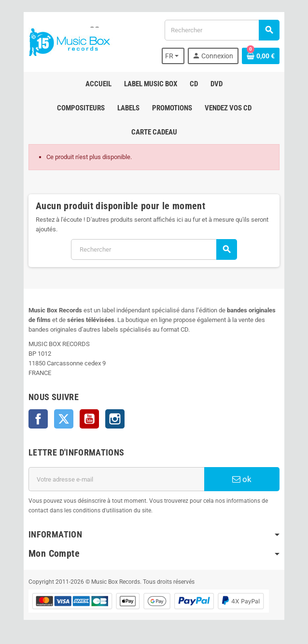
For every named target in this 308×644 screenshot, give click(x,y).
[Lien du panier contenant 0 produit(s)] (261, 56)
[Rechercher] (222, 30)
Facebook (38, 419)
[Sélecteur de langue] (173, 56)
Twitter (64, 419)
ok (242, 479)
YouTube (89, 419)
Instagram (115, 419)
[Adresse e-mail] (116, 479)
